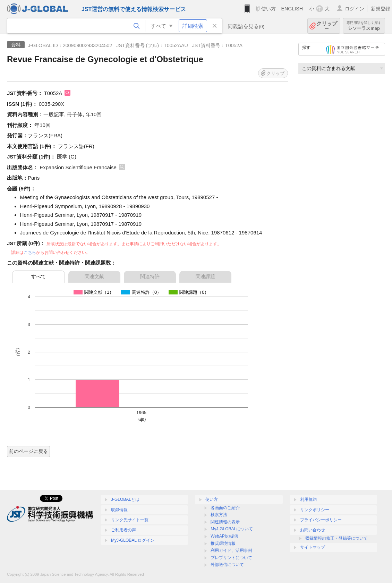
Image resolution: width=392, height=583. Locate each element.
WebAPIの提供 (224, 536)
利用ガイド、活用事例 (231, 550)
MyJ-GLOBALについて (232, 529)
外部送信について (227, 565)
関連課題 (205, 276)
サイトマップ (313, 547)
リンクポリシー (315, 510)
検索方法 (219, 515)
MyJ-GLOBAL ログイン (133, 540)
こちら (30, 252)
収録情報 (119, 510)
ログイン (355, 9)
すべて (39, 276)
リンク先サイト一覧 (130, 520)
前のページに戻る (28, 451)
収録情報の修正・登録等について (336, 538)
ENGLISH (292, 9)
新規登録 (381, 9)
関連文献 (94, 276)
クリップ (327, 26)
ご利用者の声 (123, 530)
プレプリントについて (231, 558)
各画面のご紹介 (225, 508)
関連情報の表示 (225, 522)
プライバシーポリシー (321, 520)
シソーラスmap (364, 26)
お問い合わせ (313, 530)
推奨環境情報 (223, 543)
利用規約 (308, 499)
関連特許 (150, 276)
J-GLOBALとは (125, 499)
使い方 (269, 9)
